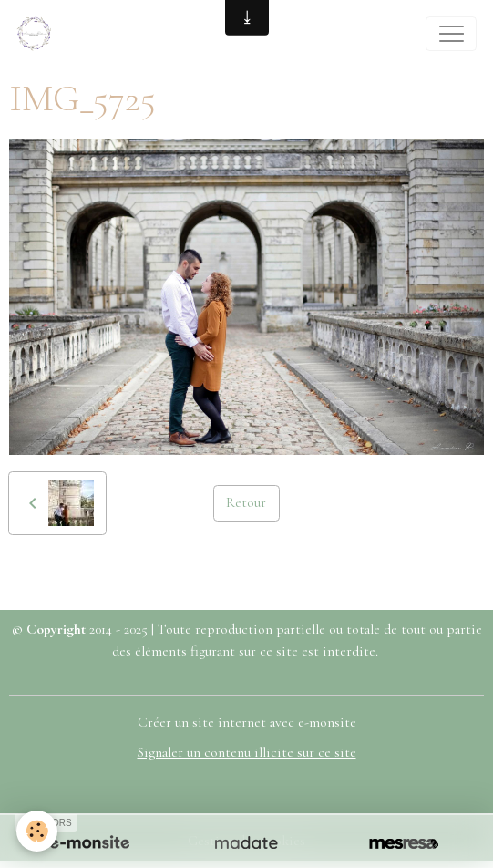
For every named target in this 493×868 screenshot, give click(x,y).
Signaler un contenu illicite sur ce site (247, 752)
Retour (246, 502)
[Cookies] (37, 831)
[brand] (38, 34)
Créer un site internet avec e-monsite (247, 722)
